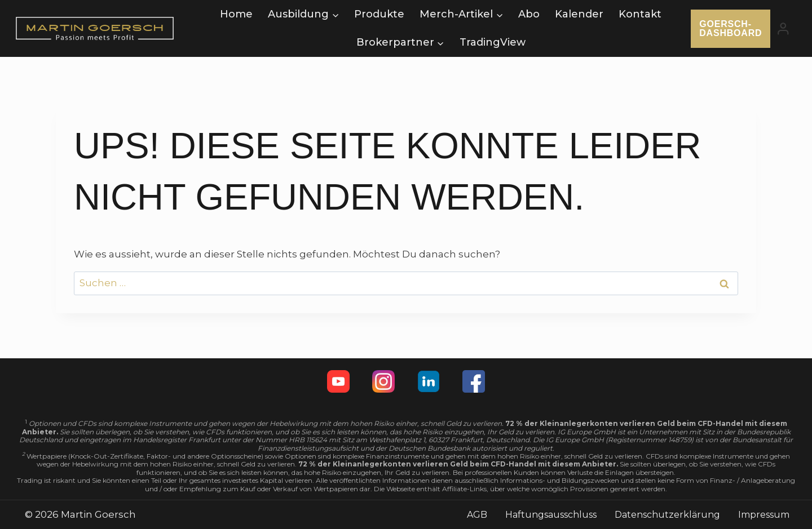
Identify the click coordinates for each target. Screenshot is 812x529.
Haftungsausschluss (551, 515)
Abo (529, 14)
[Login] (783, 28)
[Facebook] (474, 381)
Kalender (579, 14)
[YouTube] (338, 381)
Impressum (764, 515)
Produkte (379, 14)
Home (236, 14)
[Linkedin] (429, 381)
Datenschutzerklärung (667, 515)
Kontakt (640, 14)
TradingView (493, 42)
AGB (477, 515)
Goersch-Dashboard (731, 28)
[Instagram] (383, 381)
